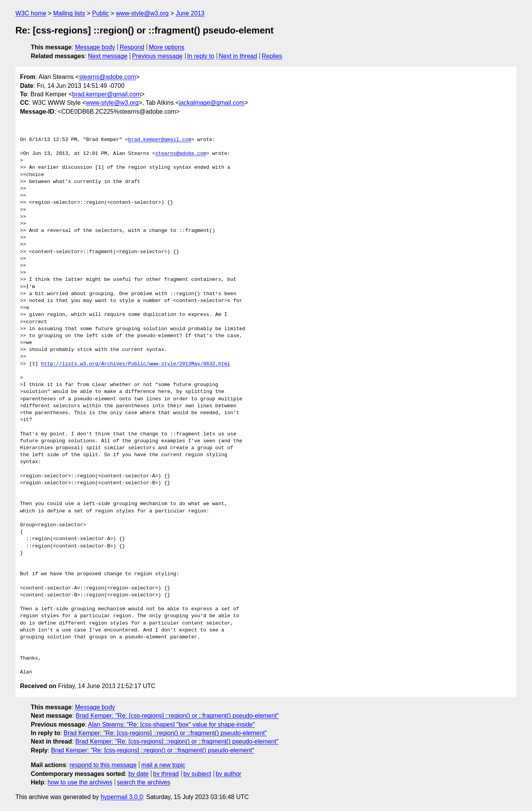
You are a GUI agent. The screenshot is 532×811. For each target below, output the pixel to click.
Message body (95, 47)
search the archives (144, 782)
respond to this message (103, 765)
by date (138, 774)
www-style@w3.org (142, 13)
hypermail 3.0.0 (121, 797)
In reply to (201, 56)
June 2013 (190, 13)
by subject (197, 774)
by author (228, 774)
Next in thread (238, 56)
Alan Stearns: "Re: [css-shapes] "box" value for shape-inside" (172, 725)
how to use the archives (80, 782)
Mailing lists (69, 13)
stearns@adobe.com (107, 77)
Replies (272, 56)
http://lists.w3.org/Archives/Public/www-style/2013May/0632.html (136, 364)
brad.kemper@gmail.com (106, 94)
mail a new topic (163, 765)
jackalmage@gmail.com (212, 103)
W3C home (31, 13)
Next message (108, 56)
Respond (132, 47)
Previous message (157, 56)
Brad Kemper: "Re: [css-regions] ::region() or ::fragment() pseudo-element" (177, 716)
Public (100, 13)
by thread (166, 774)
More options (167, 47)
